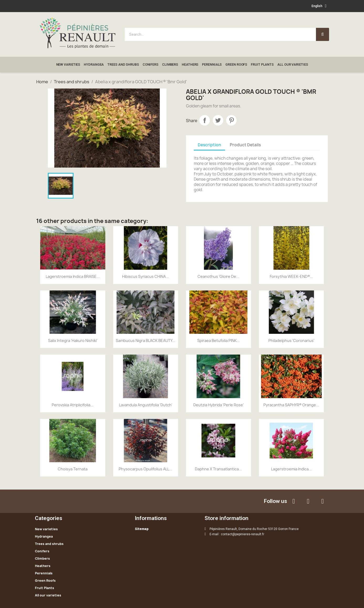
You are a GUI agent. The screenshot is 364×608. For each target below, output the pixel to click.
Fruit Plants (262, 64)
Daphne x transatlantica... (218, 469)
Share (205, 120)
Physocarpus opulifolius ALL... (145, 469)
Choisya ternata (73, 469)
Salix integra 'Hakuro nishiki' (73, 341)
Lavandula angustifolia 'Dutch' (146, 405)
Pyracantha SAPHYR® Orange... (291, 405)
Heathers (190, 64)
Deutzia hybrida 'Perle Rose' (219, 405)
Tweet (218, 120)
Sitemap (142, 529)
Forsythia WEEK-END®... (291, 276)
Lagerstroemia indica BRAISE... (73, 276)
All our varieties (293, 64)
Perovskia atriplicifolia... (73, 405)
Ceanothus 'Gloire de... (218, 276)
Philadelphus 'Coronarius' (291, 341)
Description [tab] (209, 145)
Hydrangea (94, 64)
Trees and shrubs (123, 64)
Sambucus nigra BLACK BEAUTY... (145, 341)
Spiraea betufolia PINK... (219, 341)
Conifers (150, 64)
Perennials (212, 64)
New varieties (68, 64)
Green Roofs (236, 64)
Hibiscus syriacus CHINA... (145, 276)
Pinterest (231, 120)
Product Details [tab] (245, 145)
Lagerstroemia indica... (291, 469)
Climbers (170, 64)
